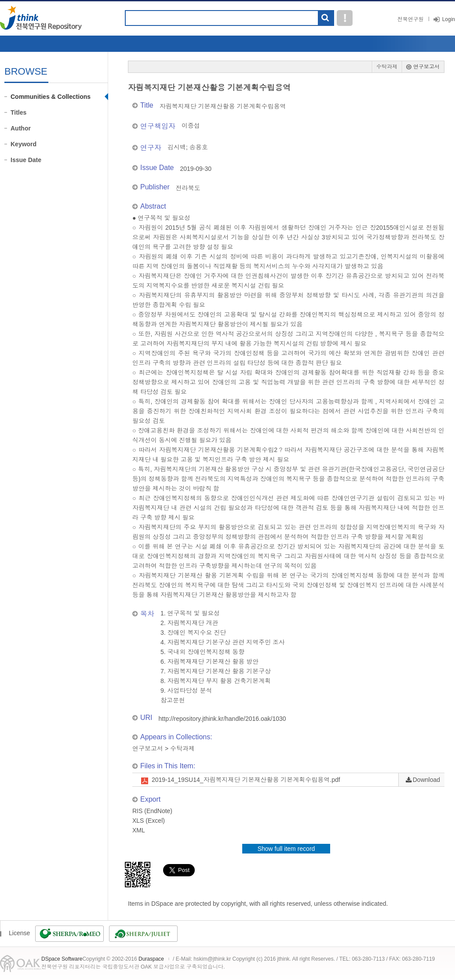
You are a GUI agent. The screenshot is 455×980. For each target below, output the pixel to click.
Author (21, 128)
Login (449, 19)
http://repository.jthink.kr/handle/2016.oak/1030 (222, 719)
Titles (18, 112)
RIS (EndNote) (152, 811)
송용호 (199, 147)
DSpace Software (62, 959)
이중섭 (191, 126)
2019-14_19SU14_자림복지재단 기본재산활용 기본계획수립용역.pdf (246, 780)
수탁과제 (387, 67)
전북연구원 (411, 19)
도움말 (345, 18)
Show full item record (286, 849)
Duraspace (151, 959)
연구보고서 (426, 67)
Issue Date (26, 160)
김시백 (177, 147)
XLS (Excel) (149, 821)
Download (426, 780)
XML (139, 830)
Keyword (24, 144)
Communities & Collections (51, 97)
